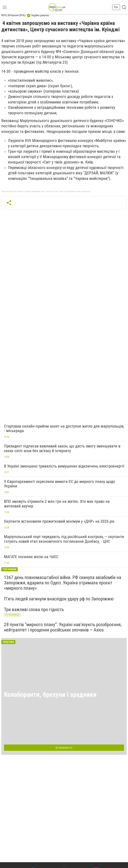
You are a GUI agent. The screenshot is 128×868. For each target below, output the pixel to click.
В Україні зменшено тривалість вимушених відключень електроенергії (64, 466)
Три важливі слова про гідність (34, 610)
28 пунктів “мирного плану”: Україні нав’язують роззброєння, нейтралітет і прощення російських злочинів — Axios (63, 627)
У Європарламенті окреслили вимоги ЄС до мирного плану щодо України (59, 484)
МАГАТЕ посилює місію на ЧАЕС (31, 557)
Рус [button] (116, 7)
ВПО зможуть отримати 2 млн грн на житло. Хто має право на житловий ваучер (57, 504)
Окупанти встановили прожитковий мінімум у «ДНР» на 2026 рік (59, 521)
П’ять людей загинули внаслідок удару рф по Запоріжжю (59, 599)
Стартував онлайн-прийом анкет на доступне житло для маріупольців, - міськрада (64, 429)
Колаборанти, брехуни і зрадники (50, 695)
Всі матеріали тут (64, 748)
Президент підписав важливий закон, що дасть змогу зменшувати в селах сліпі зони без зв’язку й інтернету (62, 448)
